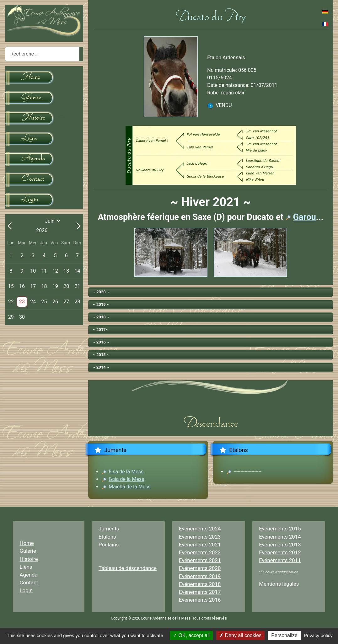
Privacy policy (318, 635)
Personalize (284, 635)
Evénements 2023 (200, 537)
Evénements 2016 (200, 600)
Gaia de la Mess (126, 479)
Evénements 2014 (280, 537)
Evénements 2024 (200, 529)
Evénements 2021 (200, 545)
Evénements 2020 (200, 568)
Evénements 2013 (280, 545)
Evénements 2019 (200, 576)
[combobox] (42, 54)
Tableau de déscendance (128, 568)
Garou (304, 217)
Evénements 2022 (200, 552)
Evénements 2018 (200, 584)
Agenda (29, 575)
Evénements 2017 (200, 592)
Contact (29, 583)
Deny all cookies (240, 635)
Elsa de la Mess (126, 472)
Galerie (28, 551)
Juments (109, 529)
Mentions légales (279, 584)
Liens (26, 567)
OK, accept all (191, 635)
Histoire (29, 559)
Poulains (109, 545)
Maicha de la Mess (129, 487)
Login (26, 590)
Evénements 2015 (280, 529)
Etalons (107, 537)
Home (27, 543)
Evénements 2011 (280, 560)
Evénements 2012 (280, 552)
